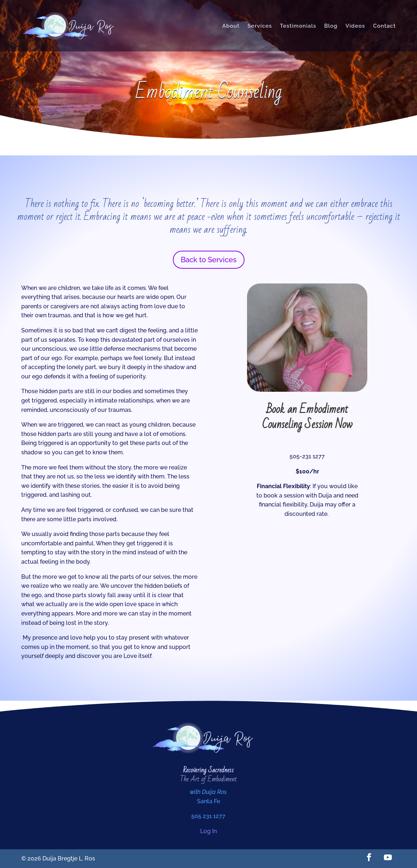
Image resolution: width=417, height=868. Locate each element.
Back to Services (209, 260)
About (231, 26)
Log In (208, 831)
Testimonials (298, 26)
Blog (331, 26)
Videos (355, 26)
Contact (384, 26)
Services (260, 26)
